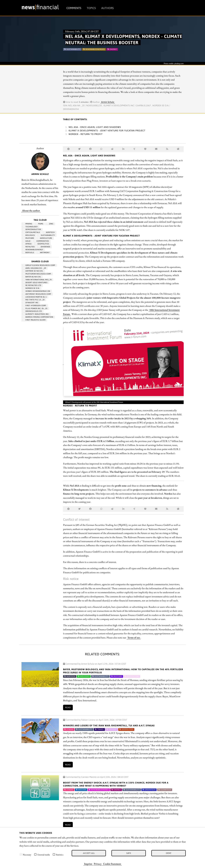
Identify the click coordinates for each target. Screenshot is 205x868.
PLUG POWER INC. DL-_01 (35, 308)
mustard (29, 238)
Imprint (88, 864)
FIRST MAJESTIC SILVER (34, 320)
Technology (30, 227)
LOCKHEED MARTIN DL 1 (35, 297)
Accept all (89, 853)
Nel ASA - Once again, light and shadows (95, 127)
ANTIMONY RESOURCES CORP (37, 294)
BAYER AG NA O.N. (32, 277)
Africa (27, 244)
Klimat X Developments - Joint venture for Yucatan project (107, 130)
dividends (44, 247)
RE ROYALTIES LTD (32, 285)
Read (68, 707)
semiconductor (32, 229)
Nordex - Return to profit (86, 134)
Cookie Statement (112, 864)
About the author (31, 210)
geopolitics (42, 244)
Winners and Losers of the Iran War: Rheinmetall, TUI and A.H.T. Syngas (109, 725)
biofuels (29, 253)
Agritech (49, 232)
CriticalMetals (32, 232)
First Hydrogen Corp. (35, 306)
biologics (29, 235)
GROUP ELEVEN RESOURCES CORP (39, 265)
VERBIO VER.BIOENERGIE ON (37, 291)
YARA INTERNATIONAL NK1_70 (37, 280)
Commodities (42, 241)
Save (129, 853)
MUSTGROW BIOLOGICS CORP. (37, 274)
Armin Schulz (108, 102)
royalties (29, 247)
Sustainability (47, 235)
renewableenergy (33, 250)
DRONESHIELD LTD (32, 311)
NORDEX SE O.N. (31, 288)
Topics (91, 8)
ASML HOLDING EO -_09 (35, 268)
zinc (50, 224)
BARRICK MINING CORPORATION (38, 317)
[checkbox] (21, 854)
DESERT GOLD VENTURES (35, 283)
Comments (74, 8)
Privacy (98, 864)
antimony (44, 253)
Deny (169, 853)
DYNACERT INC (31, 303)
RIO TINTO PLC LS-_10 (34, 300)
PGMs (40, 224)
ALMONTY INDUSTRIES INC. (36, 314)
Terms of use (134, 637)
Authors (107, 8)
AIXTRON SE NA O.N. (33, 271)
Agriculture (45, 238)
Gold (27, 241)
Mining (28, 224)
